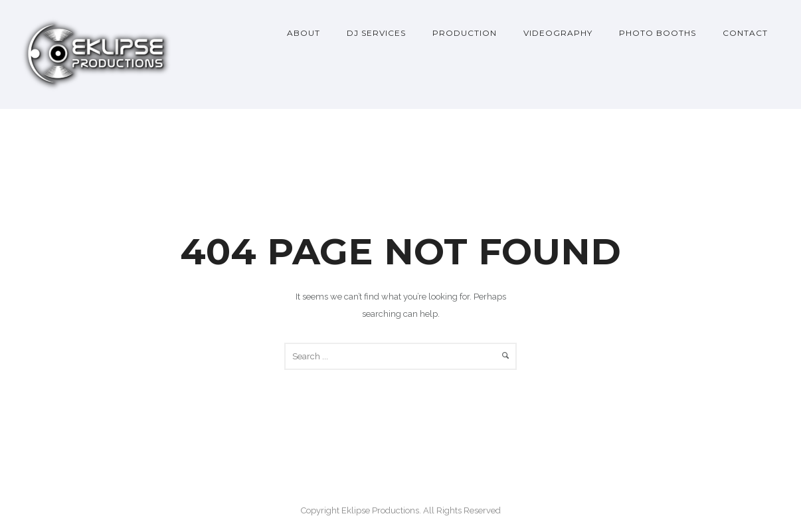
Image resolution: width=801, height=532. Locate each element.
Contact (745, 33)
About (304, 33)
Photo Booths (658, 33)
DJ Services (376, 33)
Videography (558, 33)
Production (465, 33)
